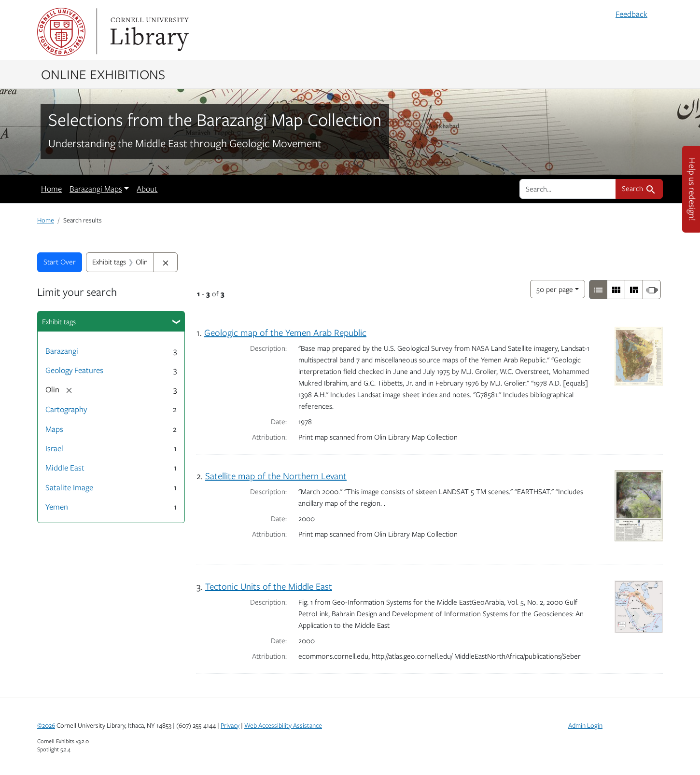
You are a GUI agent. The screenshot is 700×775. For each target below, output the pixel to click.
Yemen (57, 507)
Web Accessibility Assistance (283, 725)
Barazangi (62, 351)
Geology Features (74, 370)
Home (51, 189)
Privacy (230, 725)
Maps (54, 429)
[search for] (568, 189)
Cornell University (61, 32)
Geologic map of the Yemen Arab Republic (285, 332)
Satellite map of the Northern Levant (276, 476)
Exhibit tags (59, 321)
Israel (54, 448)
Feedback (631, 14)
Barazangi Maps (96, 189)
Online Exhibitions (103, 74)
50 (555, 288)
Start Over (60, 262)
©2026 (46, 725)
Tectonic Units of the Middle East (269, 586)
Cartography (66, 409)
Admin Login (585, 725)
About (147, 189)
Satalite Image (69, 487)
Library (148, 32)
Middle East (65, 468)
